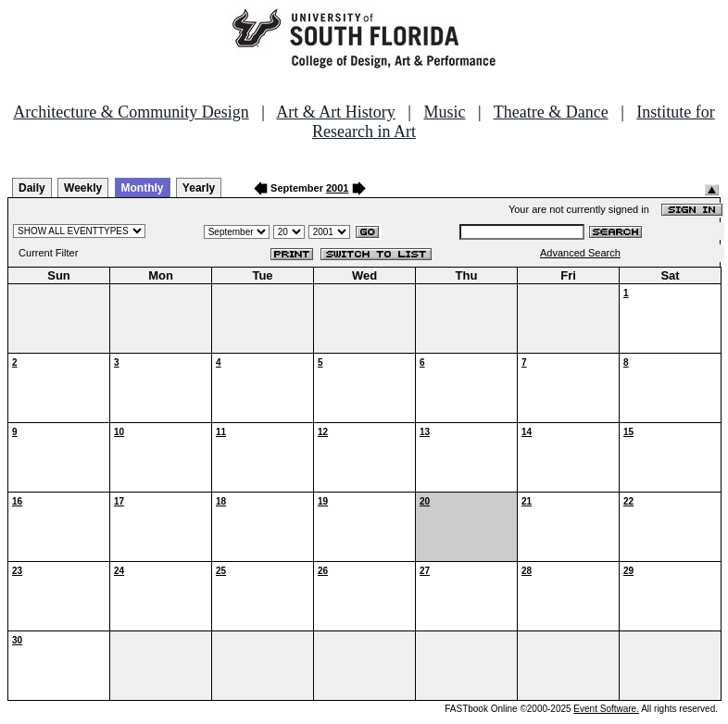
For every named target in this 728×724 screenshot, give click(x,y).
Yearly (199, 188)
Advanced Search (580, 253)
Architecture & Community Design (131, 112)
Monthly (143, 188)
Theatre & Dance (551, 112)
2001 (337, 188)
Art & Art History (336, 112)
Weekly (83, 188)
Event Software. (606, 709)
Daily (32, 188)
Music (444, 112)
